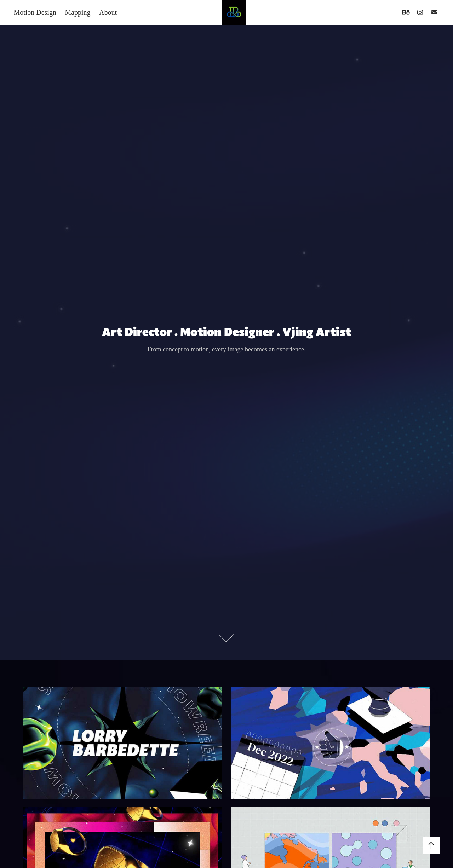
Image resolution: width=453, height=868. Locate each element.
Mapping (78, 12)
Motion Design (35, 12)
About (108, 12)
